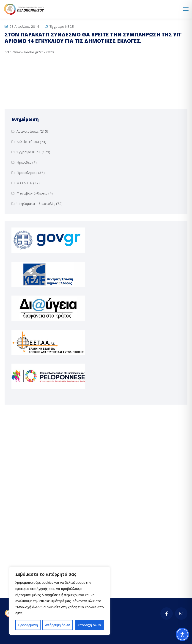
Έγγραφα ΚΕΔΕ (62, 26)
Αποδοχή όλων (89, 625)
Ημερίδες (24, 162)
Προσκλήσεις (27, 173)
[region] (60, 601)
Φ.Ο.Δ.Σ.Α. (24, 183)
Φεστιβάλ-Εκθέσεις (32, 193)
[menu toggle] (186, 9)
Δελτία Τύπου (28, 142)
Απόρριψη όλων (58, 625)
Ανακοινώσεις (28, 131)
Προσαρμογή (28, 625)
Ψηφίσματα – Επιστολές (36, 203)
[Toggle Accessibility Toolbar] (182, 634)
